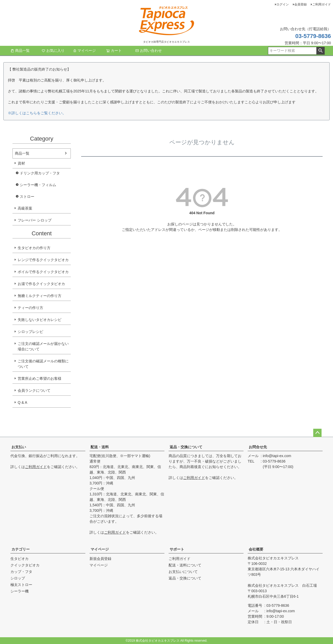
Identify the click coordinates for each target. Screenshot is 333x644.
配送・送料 (100, 447)
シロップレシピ (30, 332)
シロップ (18, 578)
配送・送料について (185, 565)
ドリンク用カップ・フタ (40, 173)
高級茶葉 (25, 208)
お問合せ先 (258, 447)
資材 (21, 163)
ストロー (27, 197)
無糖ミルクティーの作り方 (40, 296)
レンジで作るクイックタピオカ (43, 260)
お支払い (19, 447)
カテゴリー (21, 549)
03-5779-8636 (313, 36)
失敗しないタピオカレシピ (40, 320)
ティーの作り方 (30, 308)
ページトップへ (317, 433)
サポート (177, 549)
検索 (320, 51)
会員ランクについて (34, 390)
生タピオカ (20, 559)
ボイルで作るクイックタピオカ (43, 272)
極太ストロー (21, 585)
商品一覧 (20, 50)
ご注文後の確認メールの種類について (43, 364)
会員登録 (300, 4)
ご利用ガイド (322, 4)
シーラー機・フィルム (38, 185)
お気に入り (53, 50)
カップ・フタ (21, 572)
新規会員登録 (100, 559)
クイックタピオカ (25, 565)
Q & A (23, 402)
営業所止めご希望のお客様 (40, 378)
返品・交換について (186, 447)
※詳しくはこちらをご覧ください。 (37, 113)
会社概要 (256, 549)
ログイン (283, 4)
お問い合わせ (149, 50)
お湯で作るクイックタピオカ (41, 284)
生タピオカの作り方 (34, 248)
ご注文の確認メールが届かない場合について (43, 346)
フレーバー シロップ (35, 220)
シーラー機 (20, 591)
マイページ (84, 50)
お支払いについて (183, 572)
